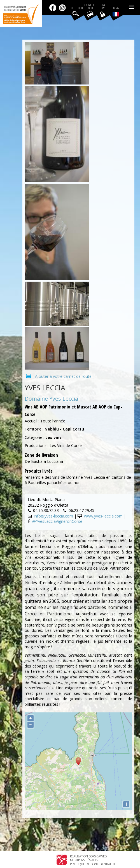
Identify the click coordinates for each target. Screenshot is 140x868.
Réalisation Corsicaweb (88, 856)
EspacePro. (103, 7)
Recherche (77, 8)
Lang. (116, 11)
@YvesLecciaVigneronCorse (57, 521)
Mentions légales (84, 860)
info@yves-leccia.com (53, 516)
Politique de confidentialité (93, 864)
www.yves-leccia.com (103, 516)
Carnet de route (90, 7)
